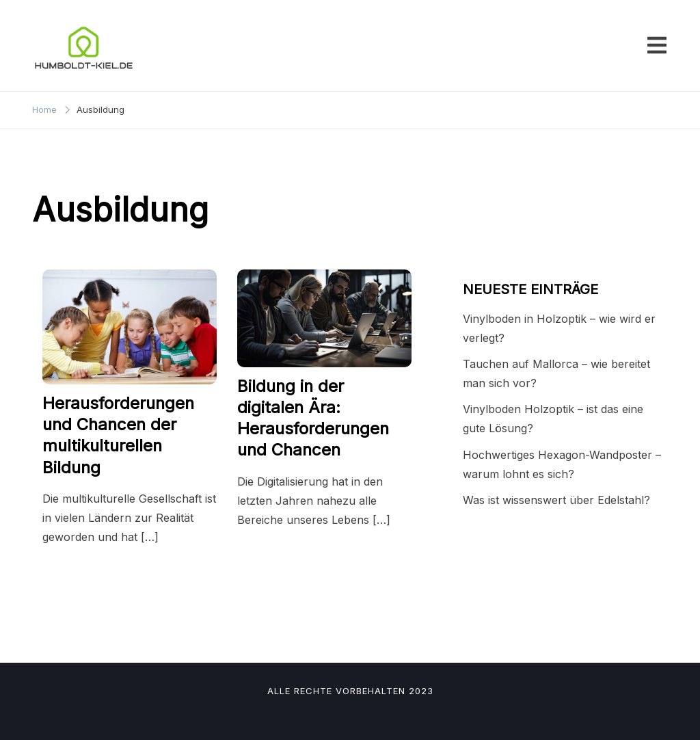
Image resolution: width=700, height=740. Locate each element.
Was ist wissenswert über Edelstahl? (556, 500)
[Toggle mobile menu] (657, 45)
